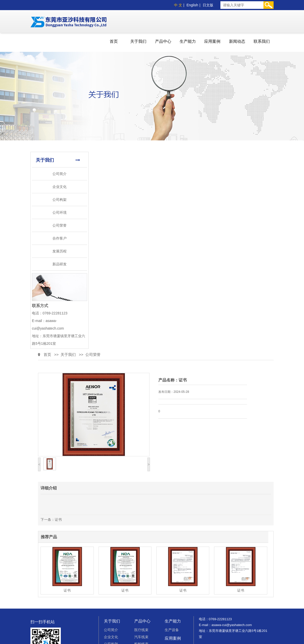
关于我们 (138, 41)
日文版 (208, 5)
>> (56, 355)
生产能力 (188, 41)
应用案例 (212, 41)
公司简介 (60, 174)
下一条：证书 (51, 520)
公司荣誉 (60, 225)
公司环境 (60, 212)
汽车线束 (141, 637)
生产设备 (172, 630)
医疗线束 (141, 630)
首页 (114, 41)
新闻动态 (237, 41)
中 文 (178, 5)
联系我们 (262, 41)
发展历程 (60, 251)
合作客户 (60, 238)
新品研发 (60, 264)
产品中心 (163, 41)
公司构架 (60, 200)
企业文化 (60, 187)
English (192, 5)
